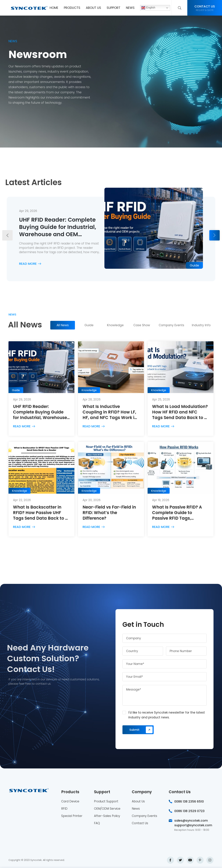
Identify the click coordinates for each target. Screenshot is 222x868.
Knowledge (115, 325)
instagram (210, 860)
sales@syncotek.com (191, 820)
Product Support (106, 801)
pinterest (200, 860)
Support (114, 8)
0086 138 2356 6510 (189, 801)
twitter (180, 860)
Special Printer (72, 816)
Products (72, 8)
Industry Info (201, 325)
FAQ (97, 823)
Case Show (142, 325)
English (148, 8)
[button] (7, 235)
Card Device (70, 801)
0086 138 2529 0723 (189, 811)
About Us (93, 8)
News (130, 8)
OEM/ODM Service (107, 809)
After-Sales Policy (107, 816)
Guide (89, 325)
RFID (64, 809)
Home (54, 8)
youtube (190, 860)
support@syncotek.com (193, 825)
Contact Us (140, 823)
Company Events (171, 325)
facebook (170, 860)
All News (63, 325)
